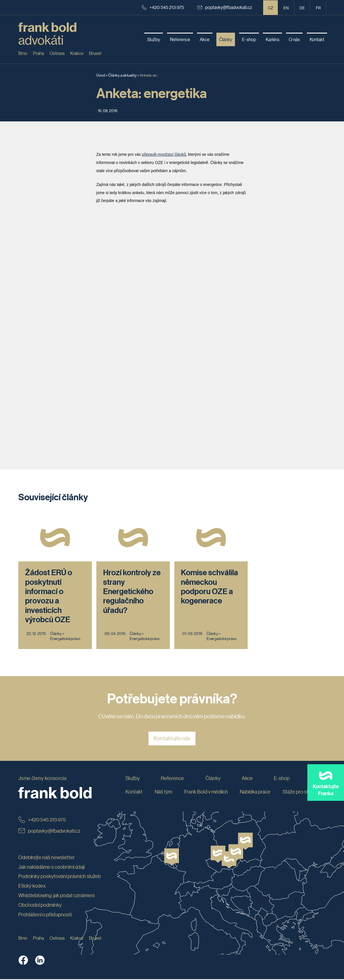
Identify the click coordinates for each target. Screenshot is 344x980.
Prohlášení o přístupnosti (45, 915)
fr (318, 8)
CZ (271, 8)
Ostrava (57, 53)
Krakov (77, 53)
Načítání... (175, 322)
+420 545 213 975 (163, 7)
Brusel (95, 53)
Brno (23, 53)
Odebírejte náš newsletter (46, 858)
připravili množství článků (164, 154)
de (302, 8)
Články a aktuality (122, 75)
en (286, 8)
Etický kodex (32, 886)
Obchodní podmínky (40, 905)
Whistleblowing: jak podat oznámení (56, 896)
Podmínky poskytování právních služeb (60, 877)
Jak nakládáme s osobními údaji (51, 867)
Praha (38, 53)
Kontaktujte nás (172, 739)
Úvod (101, 75)
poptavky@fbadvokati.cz (225, 7)
